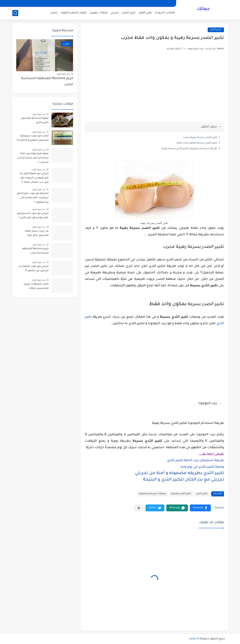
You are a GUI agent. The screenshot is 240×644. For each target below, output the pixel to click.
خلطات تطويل (99, 13)
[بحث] (15, 13)
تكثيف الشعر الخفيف (74, 13)
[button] (200, 508)
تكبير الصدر (129, 13)
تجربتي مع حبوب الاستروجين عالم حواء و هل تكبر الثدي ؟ (33, 216)
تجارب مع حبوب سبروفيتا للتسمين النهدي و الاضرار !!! (33, 138)
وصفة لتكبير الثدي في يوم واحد (202, 467)
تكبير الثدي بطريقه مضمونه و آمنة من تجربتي (179, 473)
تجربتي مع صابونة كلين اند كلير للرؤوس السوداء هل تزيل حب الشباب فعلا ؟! (34, 178)
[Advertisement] (154, 91)
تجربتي (115, 13)
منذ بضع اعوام (63, 74)
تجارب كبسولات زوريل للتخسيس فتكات (36, 286)
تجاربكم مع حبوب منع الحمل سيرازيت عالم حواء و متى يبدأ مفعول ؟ (33, 198)
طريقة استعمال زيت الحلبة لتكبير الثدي (196, 461)
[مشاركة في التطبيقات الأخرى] (139, 508)
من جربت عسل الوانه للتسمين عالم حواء (37, 233)
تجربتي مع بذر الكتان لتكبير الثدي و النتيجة (183, 480)
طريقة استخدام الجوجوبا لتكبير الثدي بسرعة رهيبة (189, 149)
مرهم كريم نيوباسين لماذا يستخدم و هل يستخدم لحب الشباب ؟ (33, 158)
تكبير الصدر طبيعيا (181, 494)
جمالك (203, 9)
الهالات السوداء (165, 13)
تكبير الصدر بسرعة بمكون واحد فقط (197, 143)
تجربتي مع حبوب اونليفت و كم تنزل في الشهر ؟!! (34, 269)
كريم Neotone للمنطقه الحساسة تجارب (47, 82)
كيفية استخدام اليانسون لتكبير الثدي (35, 120)
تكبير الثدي (216, 30)
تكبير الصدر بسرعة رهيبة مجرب (200, 138)
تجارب (54, 13)
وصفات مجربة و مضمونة (152, 494)
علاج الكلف (145, 13)
